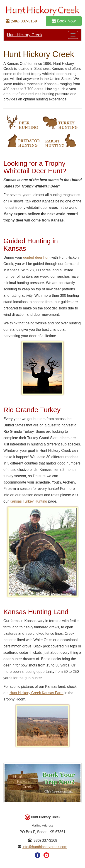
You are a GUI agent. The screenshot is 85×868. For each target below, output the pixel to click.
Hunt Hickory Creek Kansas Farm (36, 693)
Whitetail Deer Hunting (22, 122)
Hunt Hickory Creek (25, 35)
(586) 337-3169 (21, 21)
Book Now (64, 21)
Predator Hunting (23, 140)
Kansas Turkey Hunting (28, 501)
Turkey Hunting (61, 122)
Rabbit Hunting (61, 140)
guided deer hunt (37, 257)
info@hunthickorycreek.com (45, 847)
